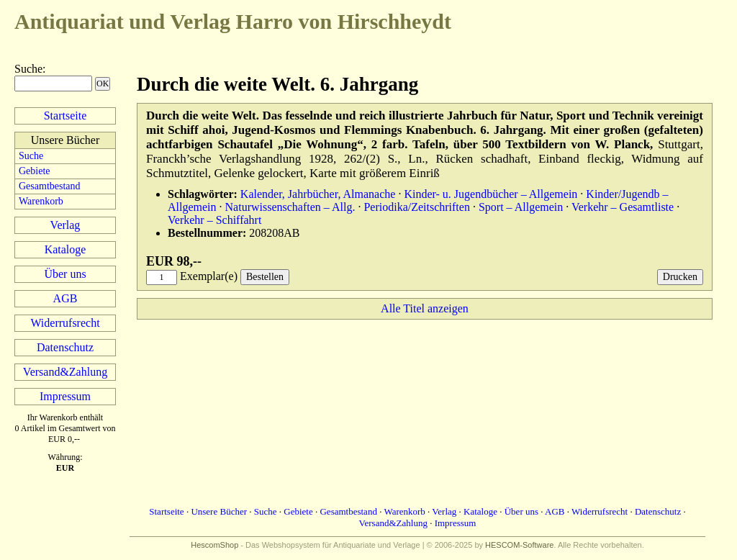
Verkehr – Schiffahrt (214, 220)
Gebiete (35, 171)
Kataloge (65, 249)
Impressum (65, 396)
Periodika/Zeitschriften (417, 207)
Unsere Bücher (219, 511)
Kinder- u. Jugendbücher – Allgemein (490, 194)
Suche (28, 69)
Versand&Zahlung (65, 372)
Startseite (65, 116)
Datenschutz (65, 347)
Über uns (65, 274)
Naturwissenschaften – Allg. (290, 207)
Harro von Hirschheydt (233, 21)
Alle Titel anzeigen (425, 308)
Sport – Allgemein (521, 207)
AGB (65, 298)
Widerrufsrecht (65, 323)
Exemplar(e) (209, 276)
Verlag (65, 225)
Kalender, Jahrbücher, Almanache (318, 194)
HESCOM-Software (519, 545)
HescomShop (214, 545)
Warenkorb (41, 201)
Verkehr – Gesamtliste (623, 207)
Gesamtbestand (50, 186)
